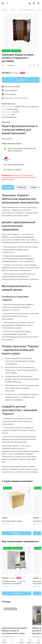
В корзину (21, 80)
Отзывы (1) (22, 187)
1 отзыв (10, 65)
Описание (8, 187)
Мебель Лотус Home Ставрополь (27, 107)
